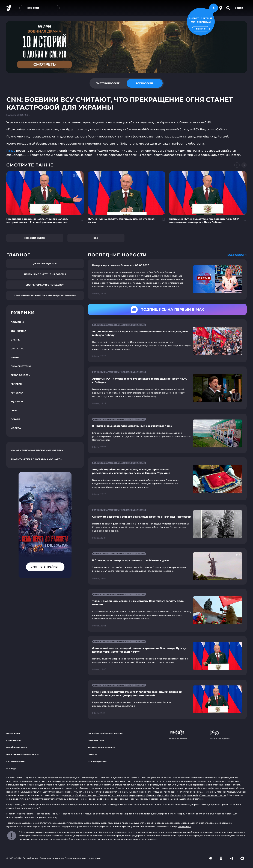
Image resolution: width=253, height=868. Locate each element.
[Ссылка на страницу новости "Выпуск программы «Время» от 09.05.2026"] (167, 279)
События (93, 754)
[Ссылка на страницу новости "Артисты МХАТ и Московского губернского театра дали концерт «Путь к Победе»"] (167, 388)
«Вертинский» (190, 795)
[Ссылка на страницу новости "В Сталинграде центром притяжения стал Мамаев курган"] (167, 566)
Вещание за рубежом (220, 735)
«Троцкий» (163, 795)
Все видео (12, 769)
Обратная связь (96, 740)
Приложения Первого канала (23, 754)
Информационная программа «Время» (37, 450)
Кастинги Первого (16, 762)
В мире (15, 340)
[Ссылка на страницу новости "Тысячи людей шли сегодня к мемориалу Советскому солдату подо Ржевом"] (167, 610)
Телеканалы (184, 826)
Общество (17, 349)
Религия (16, 384)
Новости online (35, 238)
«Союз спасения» (118, 795)
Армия (15, 357)
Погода (16, 419)
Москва (16, 428)
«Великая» (175, 795)
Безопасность (20, 375)
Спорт (15, 410)
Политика (17, 322)
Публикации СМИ (97, 762)
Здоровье (17, 402)
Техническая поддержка (102, 747)
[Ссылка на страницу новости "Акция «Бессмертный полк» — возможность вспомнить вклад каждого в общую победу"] (167, 341)
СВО (96, 238)
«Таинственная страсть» (212, 795)
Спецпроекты (14, 740)
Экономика (18, 331)
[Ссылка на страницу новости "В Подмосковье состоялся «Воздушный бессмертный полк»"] (167, 433)
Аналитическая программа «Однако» (36, 459)
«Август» (69, 795)
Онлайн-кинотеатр (17, 747)
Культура (17, 393)
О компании (13, 733)
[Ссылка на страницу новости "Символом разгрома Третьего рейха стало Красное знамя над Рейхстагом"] (167, 524)
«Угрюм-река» (137, 795)
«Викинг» (151, 795)
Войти (239, 8)
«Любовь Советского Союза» (91, 795)
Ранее (11, 151)
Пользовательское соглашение (105, 733)
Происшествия (21, 366)
